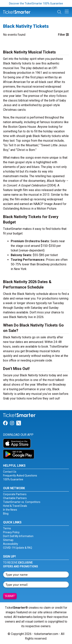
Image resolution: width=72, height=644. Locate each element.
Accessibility (11, 544)
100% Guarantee (13, 479)
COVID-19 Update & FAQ (18, 548)
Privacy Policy (11, 532)
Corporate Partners (15, 494)
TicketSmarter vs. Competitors (22, 502)
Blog (6, 514)
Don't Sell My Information (18, 536)
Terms (7, 528)
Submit (10, 596)
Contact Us (10, 472)
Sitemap (8, 540)
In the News (10, 510)
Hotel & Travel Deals (15, 506)
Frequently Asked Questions (20, 476)
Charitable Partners (15, 498)
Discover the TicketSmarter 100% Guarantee (36, 3)
